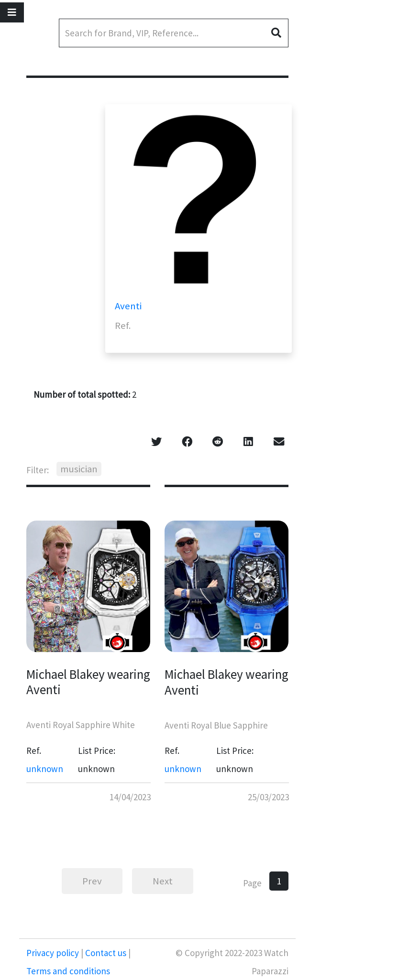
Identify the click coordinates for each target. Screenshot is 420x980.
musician (79, 469)
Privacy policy (54, 953)
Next (163, 881)
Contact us (106, 953)
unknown (45, 769)
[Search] (174, 33)
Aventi (128, 306)
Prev (92, 881)
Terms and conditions (68, 971)
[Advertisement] (365, 158)
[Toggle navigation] (12, 12)
